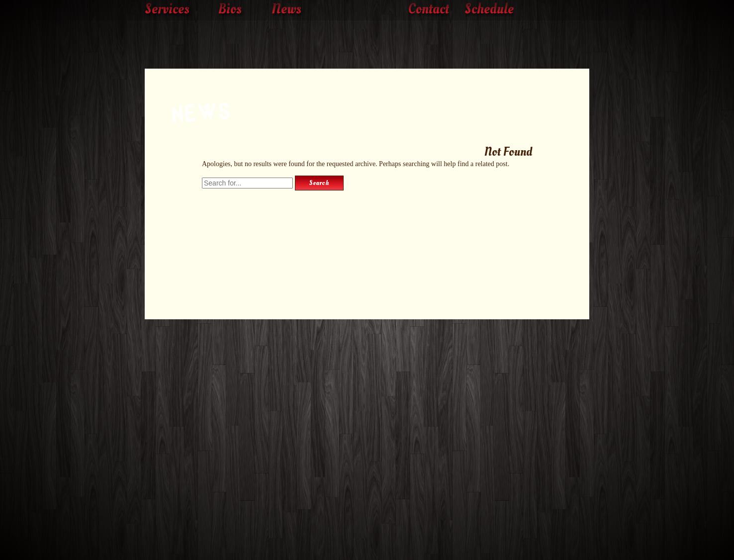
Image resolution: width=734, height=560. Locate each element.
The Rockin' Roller (367, 35)
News (286, 9)
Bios (230, 9)
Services (167, 9)
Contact (429, 9)
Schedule (489, 9)
